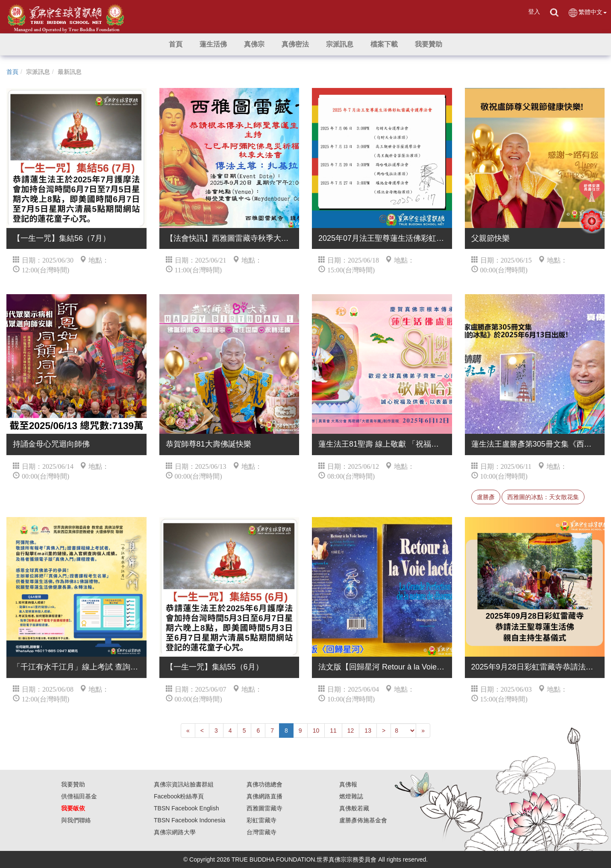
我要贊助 (73, 784)
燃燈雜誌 (351, 796)
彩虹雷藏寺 (261, 820)
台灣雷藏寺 (261, 832)
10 (316, 731)
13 (368, 731)
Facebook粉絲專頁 (179, 796)
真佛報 (348, 784)
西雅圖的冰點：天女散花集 (543, 497)
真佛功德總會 (264, 784)
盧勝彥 (486, 497)
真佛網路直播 (264, 796)
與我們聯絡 (76, 820)
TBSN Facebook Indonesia (189, 820)
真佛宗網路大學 (175, 832)
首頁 (12, 72)
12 (351, 731)
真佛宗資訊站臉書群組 (184, 784)
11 (333, 731)
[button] (213, 44)
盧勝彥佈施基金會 (363, 820)
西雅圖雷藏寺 (264, 808)
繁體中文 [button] (587, 13)
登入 (534, 12)
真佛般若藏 (354, 808)
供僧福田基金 (79, 796)
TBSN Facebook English (187, 808)
